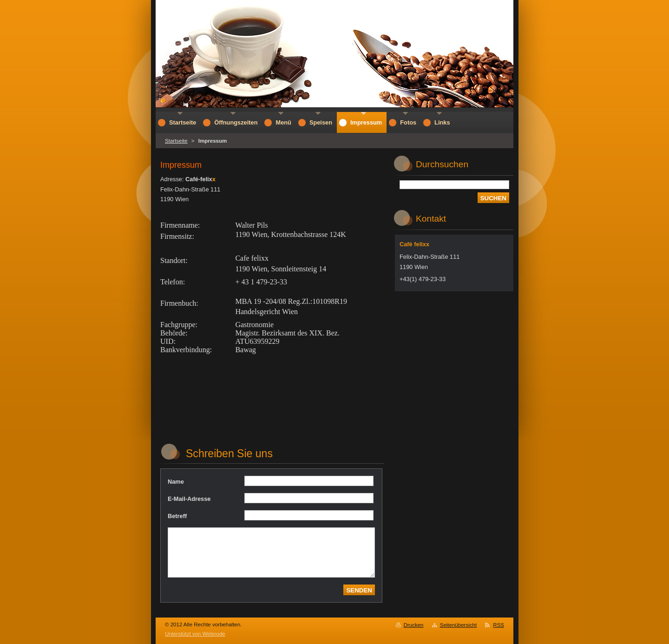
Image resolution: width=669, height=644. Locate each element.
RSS (498, 625)
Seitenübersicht (458, 625)
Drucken (414, 625)
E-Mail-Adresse (189, 499)
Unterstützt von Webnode (195, 634)
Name (176, 482)
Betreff (177, 516)
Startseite (176, 141)
